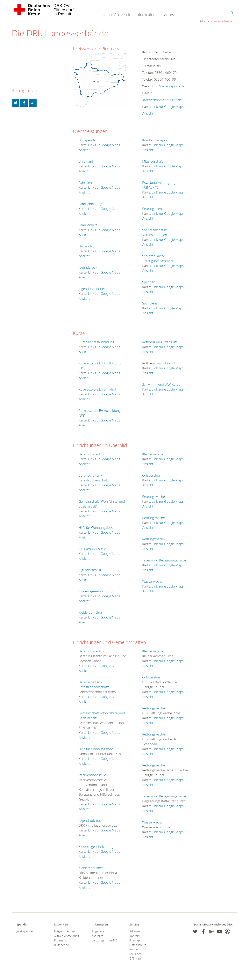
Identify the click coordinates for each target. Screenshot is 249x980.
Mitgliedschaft (153, 161)
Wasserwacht (152, 582)
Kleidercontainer (91, 613)
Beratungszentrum (93, 454)
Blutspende (87, 140)
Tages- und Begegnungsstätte (164, 560)
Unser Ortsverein (117, 15)
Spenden (149, 282)
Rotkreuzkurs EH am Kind (97, 389)
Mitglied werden (64, 931)
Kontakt (134, 936)
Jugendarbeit (88, 268)
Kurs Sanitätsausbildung (96, 342)
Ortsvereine (151, 475)
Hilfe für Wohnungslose (96, 528)
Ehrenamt (86, 161)
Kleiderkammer (153, 454)
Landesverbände (34, 21)
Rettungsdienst (153, 209)
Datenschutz (138, 945)
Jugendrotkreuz (90, 570)
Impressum (137, 950)
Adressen (172, 15)
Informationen (148, 15)
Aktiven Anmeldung (67, 936)
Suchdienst (150, 303)
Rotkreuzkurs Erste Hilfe (160, 342)
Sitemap (135, 940)
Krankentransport (155, 140)
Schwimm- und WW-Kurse (161, 385)
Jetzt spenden (25, 931)
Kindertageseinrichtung (96, 591)
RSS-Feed (135, 954)
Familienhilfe (88, 225)
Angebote (98, 931)
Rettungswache (153, 497)
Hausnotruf (87, 246)
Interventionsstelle (92, 549)
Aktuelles (98, 936)
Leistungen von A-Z (104, 940)
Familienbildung (90, 204)
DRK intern (136, 958)
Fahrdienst (87, 183)
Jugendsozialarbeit (92, 289)
